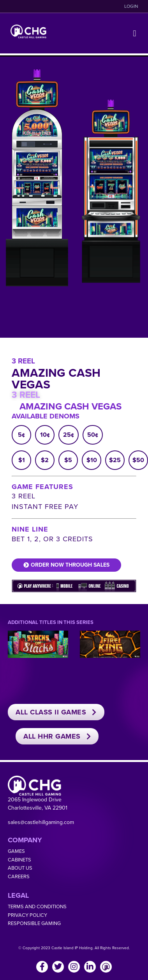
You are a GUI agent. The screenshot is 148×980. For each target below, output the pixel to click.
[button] (135, 33)
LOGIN (131, 6)
